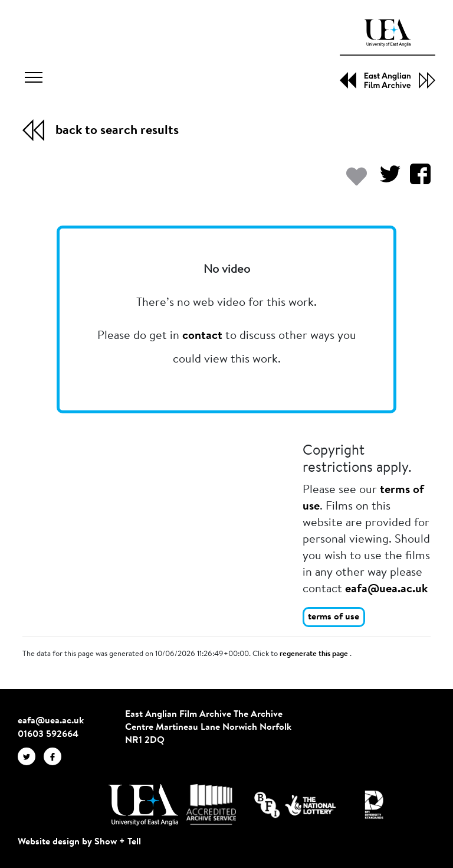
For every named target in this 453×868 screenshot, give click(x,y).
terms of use (334, 617)
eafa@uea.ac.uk (386, 589)
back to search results (117, 131)
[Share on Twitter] (385, 180)
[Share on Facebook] (416, 180)
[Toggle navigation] (34, 79)
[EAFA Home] (388, 54)
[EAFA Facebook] (55, 756)
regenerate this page (315, 654)
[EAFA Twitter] (31, 756)
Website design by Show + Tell (79, 842)
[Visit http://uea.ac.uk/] (143, 805)
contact (202, 336)
